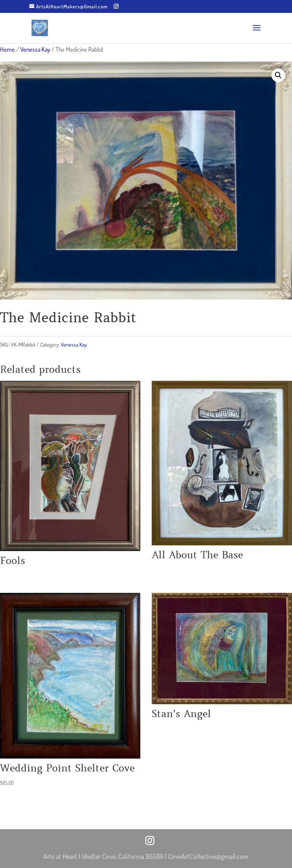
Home (7, 49)
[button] (278, 75)
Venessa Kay (35, 49)
